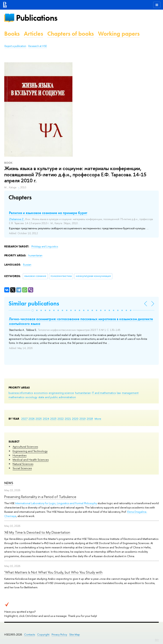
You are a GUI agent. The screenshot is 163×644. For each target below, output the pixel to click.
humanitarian (83, 393)
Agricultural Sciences (25, 447)
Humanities (19, 455)
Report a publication (15, 46)
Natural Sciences (23, 464)
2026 (32, 419)
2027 (24, 419)
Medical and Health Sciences (31, 460)
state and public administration (57, 397)
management (130, 393)
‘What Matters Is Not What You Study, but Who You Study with (53, 572)
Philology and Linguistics (45, 247)
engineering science (61, 393)
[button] (33, 310)
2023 (53, 419)
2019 (83, 419)
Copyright (43, 635)
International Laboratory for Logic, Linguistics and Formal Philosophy (56, 503)
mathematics (16, 397)
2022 (61, 419)
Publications (37, 18)
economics (41, 393)
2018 (90, 419)
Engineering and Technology (30, 451)
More (98, 419)
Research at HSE (38, 46)
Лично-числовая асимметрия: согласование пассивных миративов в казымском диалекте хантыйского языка (81, 321)
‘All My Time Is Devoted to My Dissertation (37, 532)
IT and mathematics (104, 393)
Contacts (30, 635)
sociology (31, 397)
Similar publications (34, 303)
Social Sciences (22, 468)
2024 (46, 419)
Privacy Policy (59, 635)
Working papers (119, 34)
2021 (68, 419)
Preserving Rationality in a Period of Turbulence (40, 497)
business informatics (21, 393)
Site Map (75, 635)
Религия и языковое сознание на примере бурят (48, 213)
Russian (27, 265)
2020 (75, 419)
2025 (39, 419)
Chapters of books (71, 34)
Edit (157, 640)
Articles (33, 34)
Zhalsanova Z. (17, 219)
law (119, 393)
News (9, 483)
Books (12, 34)
